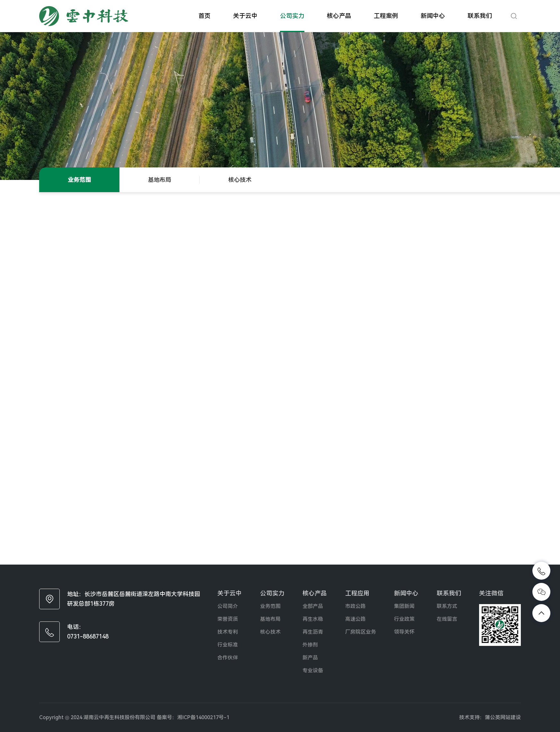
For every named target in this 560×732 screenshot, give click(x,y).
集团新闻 (404, 606)
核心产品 (339, 16)
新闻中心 (433, 16)
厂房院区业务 (361, 632)
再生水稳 (313, 619)
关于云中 (245, 16)
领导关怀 (404, 632)
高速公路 (355, 619)
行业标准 (228, 645)
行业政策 (404, 619)
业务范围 (79, 180)
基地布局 (160, 180)
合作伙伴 (228, 658)
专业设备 (313, 670)
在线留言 (447, 619)
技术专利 (228, 632)
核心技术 (240, 180)
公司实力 (292, 16)
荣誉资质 (228, 619)
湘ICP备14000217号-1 (203, 717)
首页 (205, 16)
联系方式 (447, 606)
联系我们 (480, 16)
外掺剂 (310, 645)
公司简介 (228, 606)
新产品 (310, 658)
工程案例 (386, 16)
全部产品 (313, 606)
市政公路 (355, 606)
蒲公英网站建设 (503, 717)
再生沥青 (313, 632)
